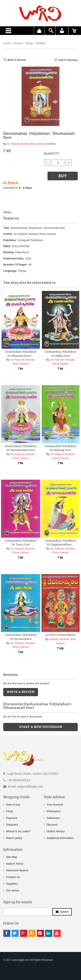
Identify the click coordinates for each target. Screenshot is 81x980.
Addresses (53, 818)
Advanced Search (17, 870)
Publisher (10, 240)
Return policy (14, 838)
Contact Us (13, 877)
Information (54, 811)
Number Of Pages (15, 265)
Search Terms (15, 863)
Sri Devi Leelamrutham (60, 635)
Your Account (55, 804)
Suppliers (12, 883)
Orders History (56, 831)
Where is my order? (18, 831)
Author (8, 234)
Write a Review (17, 60)
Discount (52, 824)
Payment (12, 818)
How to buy (13, 804)
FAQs (10, 811)
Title (6, 228)
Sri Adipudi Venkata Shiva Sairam (26, 144)
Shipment (12, 824)
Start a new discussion (41, 727)
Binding (8, 252)
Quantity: (52, 154)
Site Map (12, 857)
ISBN (7, 246)
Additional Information (60, 838)
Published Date (13, 258)
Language (10, 271)
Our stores (13, 890)
